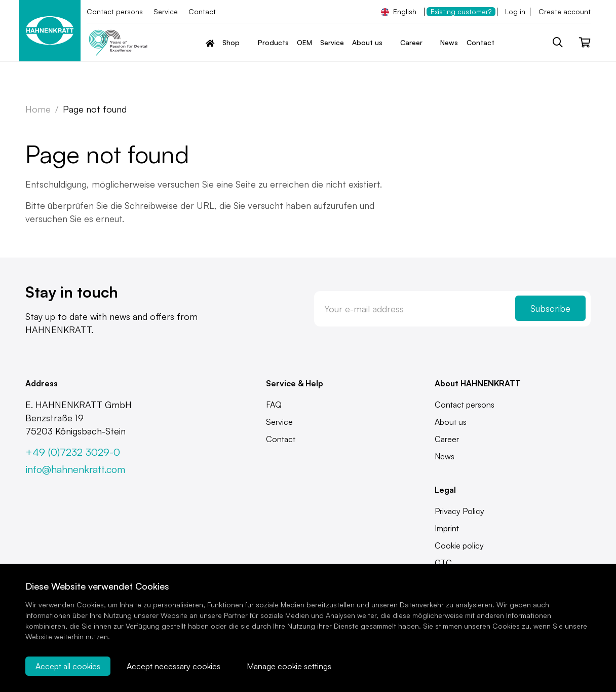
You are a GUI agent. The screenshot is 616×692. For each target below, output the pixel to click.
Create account (565, 11)
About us (451, 422)
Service (166, 11)
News (449, 42)
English (399, 12)
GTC (443, 563)
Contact (202, 11)
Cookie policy (459, 545)
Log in (515, 11)
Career (447, 439)
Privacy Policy (459, 511)
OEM (304, 42)
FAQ (274, 405)
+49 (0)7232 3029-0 (73, 452)
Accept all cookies (68, 666)
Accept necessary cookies (174, 666)
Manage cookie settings (289, 666)
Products (273, 42)
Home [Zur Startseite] (38, 109)
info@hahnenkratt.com (75, 469)
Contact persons (115, 11)
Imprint (447, 528)
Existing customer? (461, 11)
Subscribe (550, 308)
